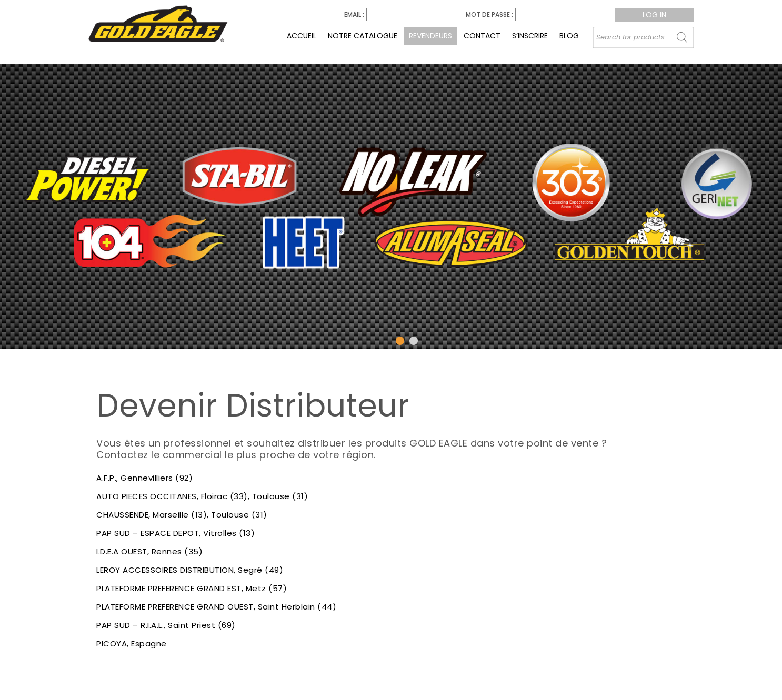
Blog (569, 36)
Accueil (302, 36)
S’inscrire (530, 36)
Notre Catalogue (363, 36)
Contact (482, 36)
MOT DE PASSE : (489, 15)
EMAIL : (354, 15)
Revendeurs (430, 36)
